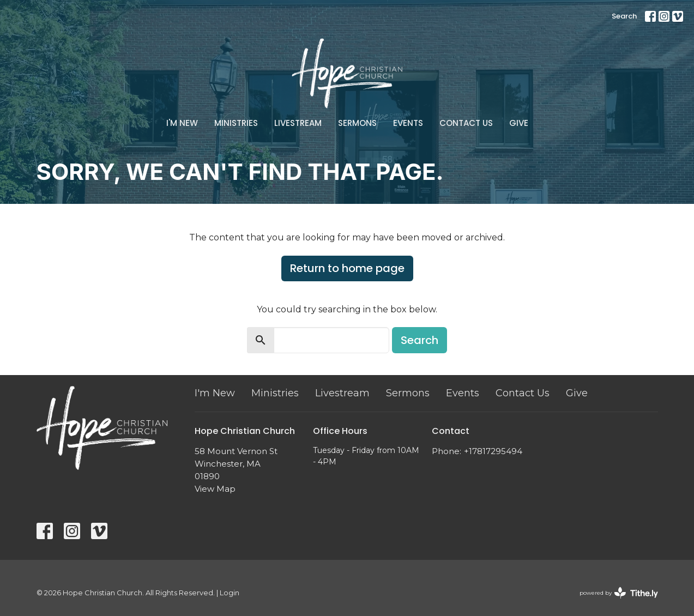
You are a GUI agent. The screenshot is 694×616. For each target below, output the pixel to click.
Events (408, 123)
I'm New (182, 123)
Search (624, 16)
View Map (215, 489)
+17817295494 (493, 451)
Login (230, 593)
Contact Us (466, 123)
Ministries (236, 123)
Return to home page (347, 268)
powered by (619, 593)
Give (519, 123)
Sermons (357, 123)
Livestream (298, 123)
